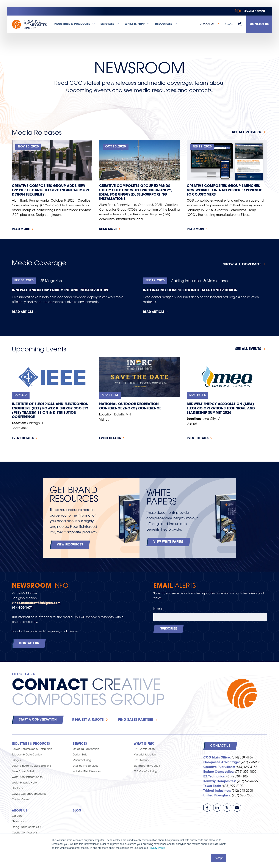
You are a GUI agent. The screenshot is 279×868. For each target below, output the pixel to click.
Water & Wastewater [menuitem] (25, 783)
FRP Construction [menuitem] (144, 749)
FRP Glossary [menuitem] (141, 760)
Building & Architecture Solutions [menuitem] (32, 766)
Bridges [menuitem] (16, 760)
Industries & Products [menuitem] (31, 744)
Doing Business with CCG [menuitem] (27, 827)
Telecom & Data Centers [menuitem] (27, 755)
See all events (248, 349)
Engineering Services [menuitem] (85, 766)
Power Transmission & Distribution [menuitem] (32, 749)
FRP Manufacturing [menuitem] (145, 772)
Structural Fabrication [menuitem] (86, 749)
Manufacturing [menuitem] (82, 760)
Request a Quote (88, 720)
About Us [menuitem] (20, 811)
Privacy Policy (157, 848)
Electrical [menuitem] (17, 788)
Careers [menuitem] (17, 816)
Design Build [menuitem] (80, 755)
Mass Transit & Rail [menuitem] (23, 772)
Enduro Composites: (219, 772)
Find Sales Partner (136, 720)
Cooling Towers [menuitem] (21, 800)
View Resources (70, 545)
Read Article (23, 312)
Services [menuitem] (80, 744)
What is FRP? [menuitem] (144, 744)
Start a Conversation (38, 720)
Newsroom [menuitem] (19, 822)
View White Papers (168, 542)
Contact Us (259, 24)
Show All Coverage (242, 265)
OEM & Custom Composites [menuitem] (29, 794)
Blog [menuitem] (77, 811)
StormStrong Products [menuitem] (147, 766)
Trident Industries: (217, 791)
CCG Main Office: (217, 758)
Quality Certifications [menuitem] (25, 833)
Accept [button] (219, 858)
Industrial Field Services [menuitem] (87, 772)
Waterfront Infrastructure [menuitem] (27, 777)
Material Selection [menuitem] (145, 755)
